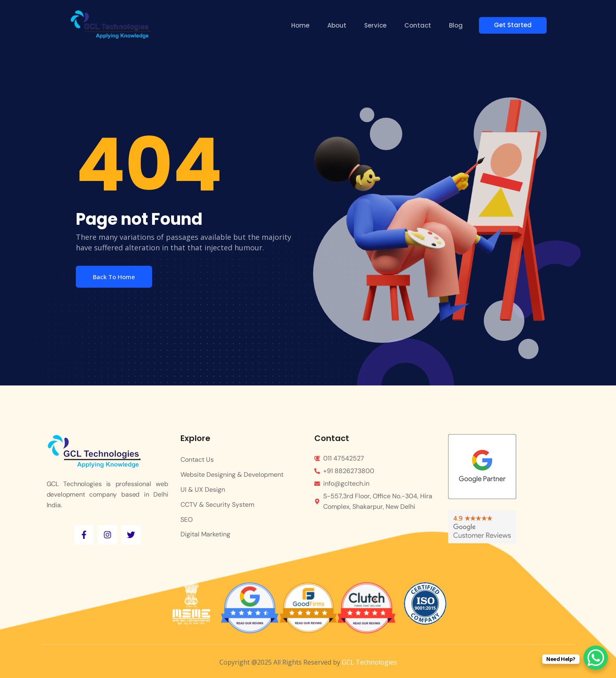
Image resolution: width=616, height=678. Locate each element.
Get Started (516, 25)
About (338, 25)
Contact (419, 25)
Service (377, 25)
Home (302, 25)
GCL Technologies (369, 662)
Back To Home (114, 277)
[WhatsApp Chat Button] (596, 658)
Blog (457, 25)
